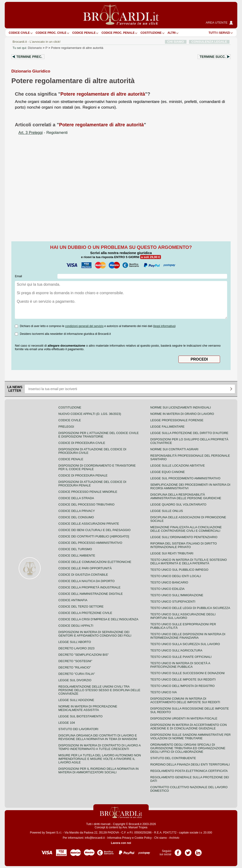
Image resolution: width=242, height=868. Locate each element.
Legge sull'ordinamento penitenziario (184, 537)
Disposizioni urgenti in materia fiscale (184, 718)
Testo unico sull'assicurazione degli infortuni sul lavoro (183, 616)
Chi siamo (160, 838)
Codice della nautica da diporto (86, 581)
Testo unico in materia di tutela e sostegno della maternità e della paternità (189, 562)
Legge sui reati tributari (172, 553)
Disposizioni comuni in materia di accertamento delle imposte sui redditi (185, 700)
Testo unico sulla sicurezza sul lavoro (185, 644)
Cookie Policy (143, 838)
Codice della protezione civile (85, 613)
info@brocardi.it (95, 838)
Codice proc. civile (51, 33)
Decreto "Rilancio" (75, 667)
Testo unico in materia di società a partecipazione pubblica (180, 665)
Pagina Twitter (188, 851)
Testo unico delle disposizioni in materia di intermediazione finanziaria (188, 636)
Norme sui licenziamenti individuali (181, 407)
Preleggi (66, 427)
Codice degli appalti (76, 626)
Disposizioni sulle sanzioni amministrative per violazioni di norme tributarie (190, 736)
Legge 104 (67, 723)
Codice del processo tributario (86, 504)
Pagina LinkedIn (198, 851)
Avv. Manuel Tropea (135, 827)
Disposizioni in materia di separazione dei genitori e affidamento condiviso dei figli (95, 634)
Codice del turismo (75, 549)
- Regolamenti (43, 133)
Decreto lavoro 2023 (76, 648)
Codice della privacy (77, 511)
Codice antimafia (73, 600)
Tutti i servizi (219, 33)
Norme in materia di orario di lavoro (182, 414)
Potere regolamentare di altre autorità (77, 48)
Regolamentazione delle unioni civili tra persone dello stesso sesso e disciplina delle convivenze (99, 690)
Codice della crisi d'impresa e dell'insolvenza (98, 619)
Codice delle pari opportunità (85, 568)
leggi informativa (164, 326)
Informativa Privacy (119, 838)
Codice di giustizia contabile (83, 575)
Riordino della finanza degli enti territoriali (190, 764)
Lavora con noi (121, 843)
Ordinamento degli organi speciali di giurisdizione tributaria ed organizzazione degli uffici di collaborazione (188, 748)
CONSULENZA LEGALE (209, 42)
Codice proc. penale (118, 33)
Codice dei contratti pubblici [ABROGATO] (94, 536)
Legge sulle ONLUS (167, 511)
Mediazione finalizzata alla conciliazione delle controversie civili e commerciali (186, 529)
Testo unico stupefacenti (173, 602)
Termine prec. (29, 57)
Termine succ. (213, 57)
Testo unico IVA (164, 692)
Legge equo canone (168, 472)
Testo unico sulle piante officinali (181, 657)
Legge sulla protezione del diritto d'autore (189, 433)
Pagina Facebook (178, 851)
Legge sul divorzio (75, 680)
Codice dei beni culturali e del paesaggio (94, 530)
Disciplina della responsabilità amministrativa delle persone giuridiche (186, 496)
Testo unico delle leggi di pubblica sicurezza (190, 608)
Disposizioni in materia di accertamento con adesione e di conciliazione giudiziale (188, 727)
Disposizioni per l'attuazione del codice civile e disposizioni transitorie (99, 435)
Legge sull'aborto (75, 642)
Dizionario (35, 48)
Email (18, 276)
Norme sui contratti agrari (174, 449)
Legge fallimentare (167, 427)
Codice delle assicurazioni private (89, 524)
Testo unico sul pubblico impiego (179, 570)
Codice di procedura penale (83, 475)
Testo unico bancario (169, 582)
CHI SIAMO (176, 42)
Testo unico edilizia (167, 589)
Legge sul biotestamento (80, 716)
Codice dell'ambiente (77, 555)
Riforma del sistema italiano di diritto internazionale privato (184, 545)
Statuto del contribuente (173, 758)
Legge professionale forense (177, 420)
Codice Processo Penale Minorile (88, 492)
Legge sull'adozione (76, 700)
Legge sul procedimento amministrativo (185, 478)
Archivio (174, 838)
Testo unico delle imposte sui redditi (183, 679)
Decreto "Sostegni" (75, 661)
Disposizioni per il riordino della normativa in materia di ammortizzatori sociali (98, 770)
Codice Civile (19, 33)
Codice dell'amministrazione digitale (91, 594)
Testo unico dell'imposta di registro (182, 686)
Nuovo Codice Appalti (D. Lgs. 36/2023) (90, 414)
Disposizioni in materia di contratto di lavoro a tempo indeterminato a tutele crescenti (99, 747)
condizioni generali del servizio (84, 326)
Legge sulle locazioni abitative (178, 466)
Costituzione (151, 33)
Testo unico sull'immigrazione (177, 595)
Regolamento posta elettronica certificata (189, 771)
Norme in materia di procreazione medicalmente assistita (88, 708)
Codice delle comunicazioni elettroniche (95, 562)
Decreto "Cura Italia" (77, 674)
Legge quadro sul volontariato (178, 504)
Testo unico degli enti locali (176, 576)
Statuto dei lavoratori (78, 729)
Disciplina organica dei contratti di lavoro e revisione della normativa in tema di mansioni (98, 737)
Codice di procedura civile (82, 443)
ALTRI (172, 33)
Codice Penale (84, 33)
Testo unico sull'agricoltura (176, 650)
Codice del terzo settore (81, 606)
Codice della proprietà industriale (89, 587)
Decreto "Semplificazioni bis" (84, 655)
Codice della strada (76, 498)
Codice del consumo (76, 517)
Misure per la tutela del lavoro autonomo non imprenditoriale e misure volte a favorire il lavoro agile (100, 759)
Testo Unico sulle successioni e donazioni (188, 673)
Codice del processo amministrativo (90, 543)
